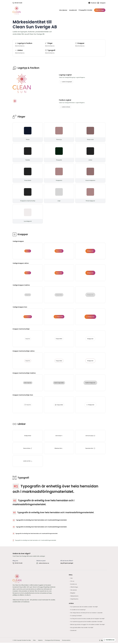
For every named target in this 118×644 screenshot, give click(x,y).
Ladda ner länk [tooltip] (28, 462)
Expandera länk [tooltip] (90, 449)
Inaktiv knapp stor (90, 384)
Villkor (34, 641)
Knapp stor (90, 251)
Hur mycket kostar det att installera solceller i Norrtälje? (84, 608)
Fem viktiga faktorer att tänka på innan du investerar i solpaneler (86, 614)
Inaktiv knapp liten (28, 384)
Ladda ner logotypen (66, 82)
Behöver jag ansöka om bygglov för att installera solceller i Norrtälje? (88, 626)
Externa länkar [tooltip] (28, 449)
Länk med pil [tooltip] (59, 437)
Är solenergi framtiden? (76, 617)
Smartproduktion (66, 641)
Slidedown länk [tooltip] (59, 449)
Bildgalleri (73, 594)
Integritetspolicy (74, 600)
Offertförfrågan (100, 10)
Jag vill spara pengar (67, 564)
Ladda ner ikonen (65, 107)
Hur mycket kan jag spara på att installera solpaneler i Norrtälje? (86, 623)
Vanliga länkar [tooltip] (28, 437)
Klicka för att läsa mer (20, 46)
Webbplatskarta (74, 597)
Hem (71, 579)
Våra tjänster (63, 10)
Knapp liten (28, 251)
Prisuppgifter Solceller (85, 10)
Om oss (72, 582)
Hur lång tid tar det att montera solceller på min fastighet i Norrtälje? (87, 620)
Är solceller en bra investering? (78, 611)
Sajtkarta (40, 641)
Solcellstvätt (73, 10)
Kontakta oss (74, 585)
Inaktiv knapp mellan (59, 384)
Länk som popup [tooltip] (90, 437)
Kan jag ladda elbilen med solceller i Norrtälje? (82, 629)
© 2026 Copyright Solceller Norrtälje (22, 641)
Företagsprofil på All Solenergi (52, 641)
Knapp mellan (59, 251)
